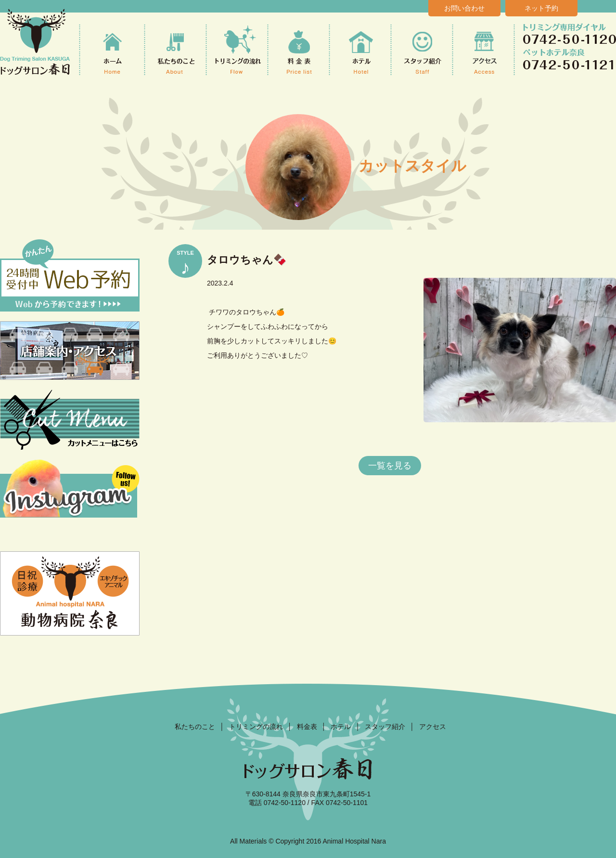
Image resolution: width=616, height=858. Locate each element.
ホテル (341, 727)
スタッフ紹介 (385, 727)
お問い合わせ (464, 8)
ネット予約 (541, 8)
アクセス (433, 727)
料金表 (307, 727)
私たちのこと (195, 727)
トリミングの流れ (256, 727)
